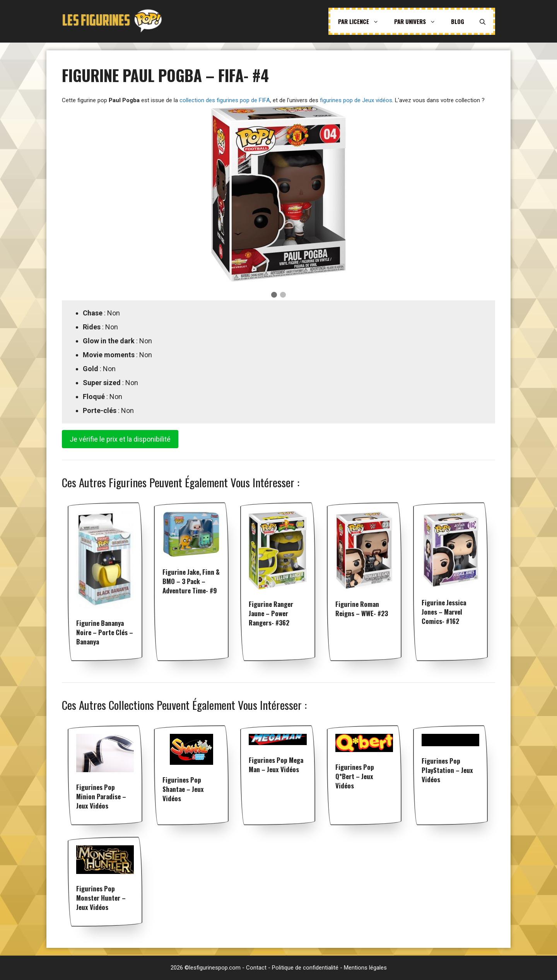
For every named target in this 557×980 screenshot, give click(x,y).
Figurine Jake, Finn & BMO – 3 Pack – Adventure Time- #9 (191, 581)
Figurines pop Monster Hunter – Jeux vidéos (101, 898)
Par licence (362, 21)
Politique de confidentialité (305, 968)
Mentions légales (365, 968)
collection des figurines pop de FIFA (225, 100)
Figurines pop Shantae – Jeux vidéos (183, 789)
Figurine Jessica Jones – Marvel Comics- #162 (444, 612)
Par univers (419, 21)
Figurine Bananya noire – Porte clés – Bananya (105, 632)
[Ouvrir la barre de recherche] (483, 21)
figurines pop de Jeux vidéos (356, 100)
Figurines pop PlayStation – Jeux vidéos (447, 770)
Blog (458, 21)
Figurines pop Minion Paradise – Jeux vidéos (101, 796)
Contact (256, 968)
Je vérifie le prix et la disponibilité (120, 439)
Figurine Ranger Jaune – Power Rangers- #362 (271, 613)
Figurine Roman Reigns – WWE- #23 (362, 609)
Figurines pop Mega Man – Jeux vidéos (276, 765)
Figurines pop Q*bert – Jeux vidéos (355, 776)
